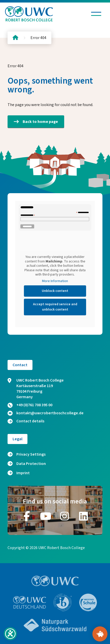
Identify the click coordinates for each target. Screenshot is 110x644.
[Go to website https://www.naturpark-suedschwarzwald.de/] (55, 625)
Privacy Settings (31, 454)
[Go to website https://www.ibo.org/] (63, 602)
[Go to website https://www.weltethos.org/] (88, 602)
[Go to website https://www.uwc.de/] (30, 602)
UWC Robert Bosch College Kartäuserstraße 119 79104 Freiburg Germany (36, 389)
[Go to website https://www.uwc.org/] (55, 581)
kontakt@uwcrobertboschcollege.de (46, 413)
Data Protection (31, 464)
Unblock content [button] (55, 291)
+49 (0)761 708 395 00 (30, 405)
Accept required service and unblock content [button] (55, 307)
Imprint (23, 473)
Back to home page (36, 122)
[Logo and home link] (29, 14)
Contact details (26, 421)
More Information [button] (55, 281)
